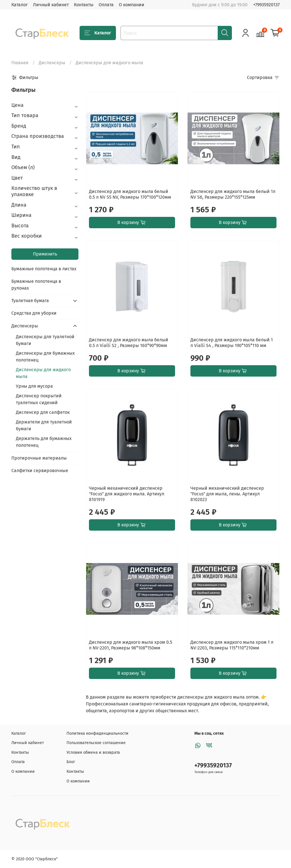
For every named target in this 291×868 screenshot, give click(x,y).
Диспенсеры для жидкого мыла (43, 373)
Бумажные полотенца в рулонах (36, 285)
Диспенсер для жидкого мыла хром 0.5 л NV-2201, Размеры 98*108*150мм (131, 645)
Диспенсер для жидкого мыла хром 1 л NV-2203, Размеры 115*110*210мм (232, 645)
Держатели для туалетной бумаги (44, 425)
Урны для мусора (34, 386)
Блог (71, 762)
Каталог (20, 5)
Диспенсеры (52, 63)
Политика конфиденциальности (97, 733)
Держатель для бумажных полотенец (44, 442)
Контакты (84, 5)
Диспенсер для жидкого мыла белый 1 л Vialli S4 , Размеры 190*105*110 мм (232, 343)
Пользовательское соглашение (96, 743)
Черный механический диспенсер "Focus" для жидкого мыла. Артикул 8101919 (127, 494)
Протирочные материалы (39, 458)
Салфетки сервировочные (40, 471)
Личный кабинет (51, 5)
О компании (132, 5)
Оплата (106, 5)
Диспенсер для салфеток (43, 412)
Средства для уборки (34, 313)
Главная (20, 63)
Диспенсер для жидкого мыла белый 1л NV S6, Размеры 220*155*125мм (233, 194)
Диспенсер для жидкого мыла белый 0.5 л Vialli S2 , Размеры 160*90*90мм (129, 343)
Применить (45, 254)
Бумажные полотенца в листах (44, 269)
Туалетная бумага (30, 301)
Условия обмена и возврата (93, 752)
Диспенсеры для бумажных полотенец (45, 357)
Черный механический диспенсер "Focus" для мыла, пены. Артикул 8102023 (227, 494)
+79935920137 (266, 5)
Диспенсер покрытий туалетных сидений (39, 399)
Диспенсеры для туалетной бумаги (45, 340)
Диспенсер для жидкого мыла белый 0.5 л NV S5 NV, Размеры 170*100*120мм (130, 194)
